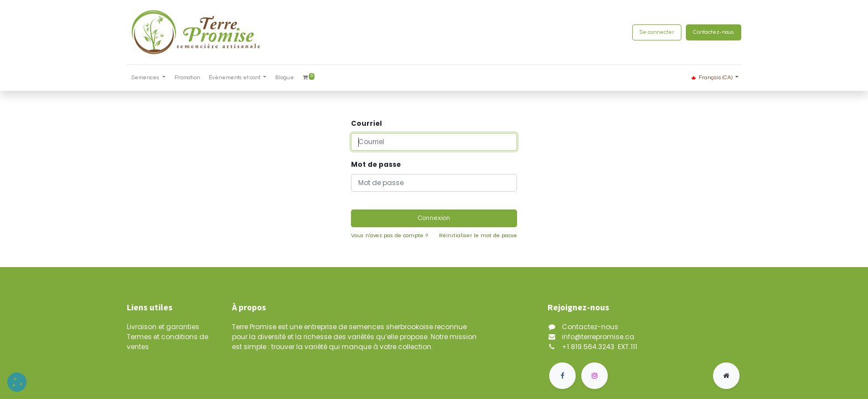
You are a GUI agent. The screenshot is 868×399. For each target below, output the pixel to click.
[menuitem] (187, 78)
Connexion (434, 218)
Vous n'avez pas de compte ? (389, 235)
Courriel (366, 123)
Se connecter (657, 32)
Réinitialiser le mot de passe (478, 235)
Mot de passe (376, 164)
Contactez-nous (714, 32)
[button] (17, 382)
